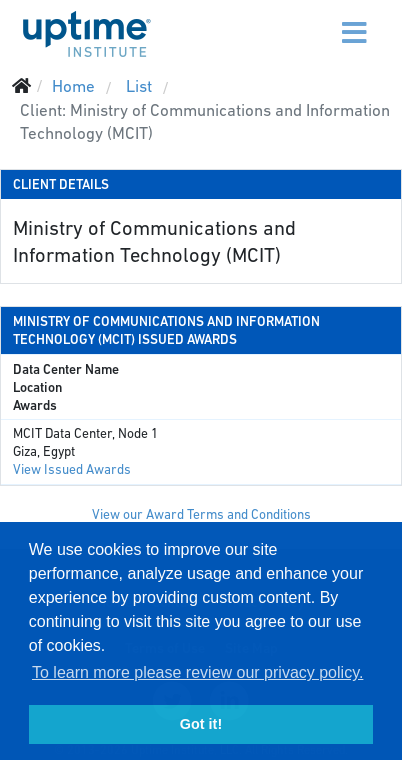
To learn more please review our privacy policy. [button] (197, 672)
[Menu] (314, 20)
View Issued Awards (72, 469)
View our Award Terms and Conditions (201, 514)
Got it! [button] (201, 724)
